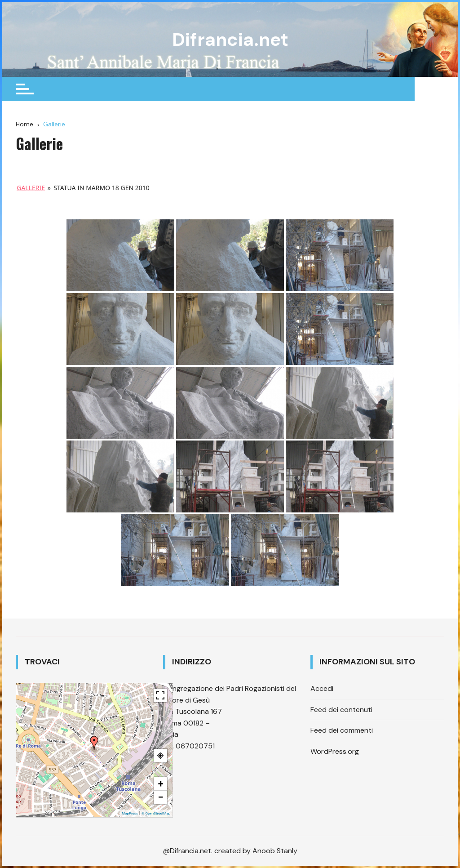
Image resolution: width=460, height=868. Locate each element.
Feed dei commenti (342, 730)
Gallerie (31, 188)
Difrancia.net (230, 39)
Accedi (322, 688)
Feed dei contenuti (341, 709)
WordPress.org (335, 751)
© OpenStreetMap (156, 813)
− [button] (161, 797)
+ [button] (161, 784)
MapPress (130, 813)
